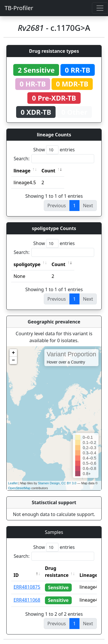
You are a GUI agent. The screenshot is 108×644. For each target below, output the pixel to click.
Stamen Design (49, 483)
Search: (54, 159)
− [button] (13, 360)
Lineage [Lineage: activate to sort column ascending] (89, 575)
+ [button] (13, 353)
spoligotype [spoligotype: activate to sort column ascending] (27, 264)
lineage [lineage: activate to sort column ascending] (22, 171)
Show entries (54, 150)
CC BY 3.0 (69, 483)
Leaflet (13, 483)
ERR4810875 (27, 587)
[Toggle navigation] (100, 8)
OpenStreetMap (19, 488)
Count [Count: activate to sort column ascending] (48, 171)
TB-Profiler (19, 8)
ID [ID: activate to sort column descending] (16, 575)
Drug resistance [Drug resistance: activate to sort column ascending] (57, 572)
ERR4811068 (27, 600)
